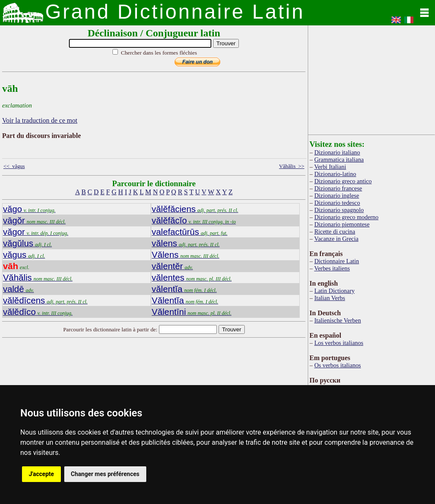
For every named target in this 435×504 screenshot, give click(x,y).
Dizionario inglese (337, 196)
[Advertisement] (372, 78)
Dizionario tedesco (337, 203)
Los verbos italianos (339, 343)
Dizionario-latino (335, 174)
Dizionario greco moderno (346, 217)
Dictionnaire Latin (337, 261)
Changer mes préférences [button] (105, 474)
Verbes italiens (332, 268)
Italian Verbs (330, 298)
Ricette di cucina (335, 231)
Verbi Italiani (330, 167)
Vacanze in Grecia (336, 239)
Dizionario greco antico (343, 181)
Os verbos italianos (337, 365)
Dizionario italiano (337, 152)
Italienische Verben (337, 320)
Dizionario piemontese (342, 224)
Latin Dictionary (334, 291)
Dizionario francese (338, 188)
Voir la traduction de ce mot (40, 120)
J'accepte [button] (41, 474)
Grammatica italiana (339, 160)
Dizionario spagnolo (339, 210)
